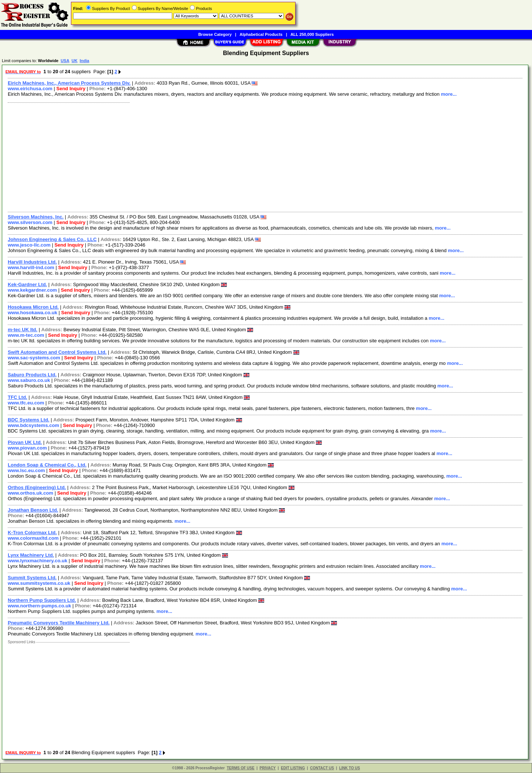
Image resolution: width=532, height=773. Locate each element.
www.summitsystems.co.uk (39, 583)
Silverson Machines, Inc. (36, 217)
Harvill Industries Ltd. (32, 262)
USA (65, 61)
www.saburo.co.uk (29, 380)
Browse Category (215, 34)
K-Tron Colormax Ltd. (32, 533)
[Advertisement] (226, 156)
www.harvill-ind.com (31, 267)
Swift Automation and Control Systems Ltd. (57, 352)
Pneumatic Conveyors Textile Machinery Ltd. (59, 623)
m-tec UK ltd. (23, 330)
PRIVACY (268, 768)
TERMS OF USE (241, 768)
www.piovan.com (27, 448)
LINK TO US (349, 768)
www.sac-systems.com (34, 358)
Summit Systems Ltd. (32, 578)
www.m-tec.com (26, 335)
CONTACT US (322, 768)
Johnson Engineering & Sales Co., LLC (52, 239)
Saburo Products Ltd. (32, 375)
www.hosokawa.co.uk (33, 313)
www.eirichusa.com (30, 89)
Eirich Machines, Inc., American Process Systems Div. (69, 83)
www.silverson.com (30, 222)
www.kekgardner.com (32, 290)
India (85, 61)
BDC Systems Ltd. (29, 420)
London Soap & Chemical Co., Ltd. (47, 465)
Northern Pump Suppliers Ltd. (42, 600)
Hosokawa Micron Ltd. (33, 307)
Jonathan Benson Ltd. (33, 510)
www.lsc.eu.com (26, 470)
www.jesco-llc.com (29, 245)
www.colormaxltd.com (33, 538)
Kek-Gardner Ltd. (27, 284)
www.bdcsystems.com (33, 425)
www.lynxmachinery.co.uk (37, 561)
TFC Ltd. (18, 397)
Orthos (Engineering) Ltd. (37, 487)
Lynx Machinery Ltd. (31, 555)
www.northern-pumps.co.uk (39, 606)
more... (449, 94)
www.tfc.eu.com (26, 403)
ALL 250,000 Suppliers (312, 34)
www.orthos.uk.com (30, 493)
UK (75, 61)
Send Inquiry (71, 89)
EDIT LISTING (293, 768)
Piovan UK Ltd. (25, 442)
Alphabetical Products (261, 34)
